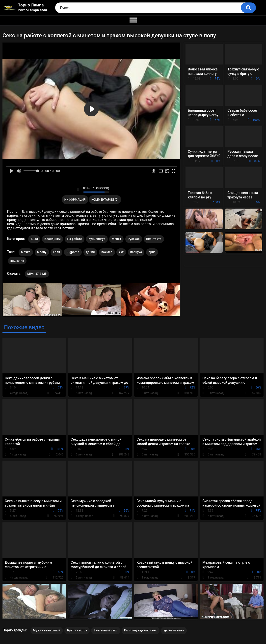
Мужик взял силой (47, 630)
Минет (116, 239)
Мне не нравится (78, 190)
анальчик (17, 261)
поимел (107, 252)
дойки (90, 252)
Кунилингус (97, 239)
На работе (74, 239)
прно (152, 252)
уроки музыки (174, 630)
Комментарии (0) (105, 200)
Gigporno (73, 252)
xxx (121, 252)
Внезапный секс (106, 630)
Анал (34, 239)
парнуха (136, 252)
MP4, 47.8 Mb (37, 274)
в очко (26, 252)
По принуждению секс (141, 630)
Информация (75, 200)
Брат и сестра (77, 630)
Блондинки (53, 239)
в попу (42, 252)
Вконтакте (154, 239)
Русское (134, 239)
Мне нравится (72, 190)
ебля (56, 252)
